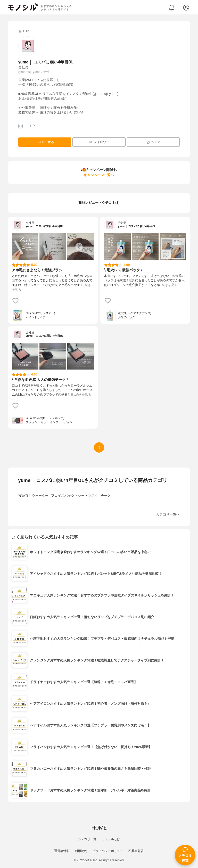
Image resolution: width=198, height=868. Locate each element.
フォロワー (99, 142)
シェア (153, 142)
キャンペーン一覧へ (99, 175)
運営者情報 (62, 851)
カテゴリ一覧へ (168, 514)
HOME (99, 828)
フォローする (45, 142)
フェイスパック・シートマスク (75, 496)
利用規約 (81, 851)
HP (32, 126)
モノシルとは (111, 839)
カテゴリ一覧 (87, 839)
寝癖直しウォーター (33, 496)
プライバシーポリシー (108, 851)
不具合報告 (136, 851)
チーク (106, 496)
